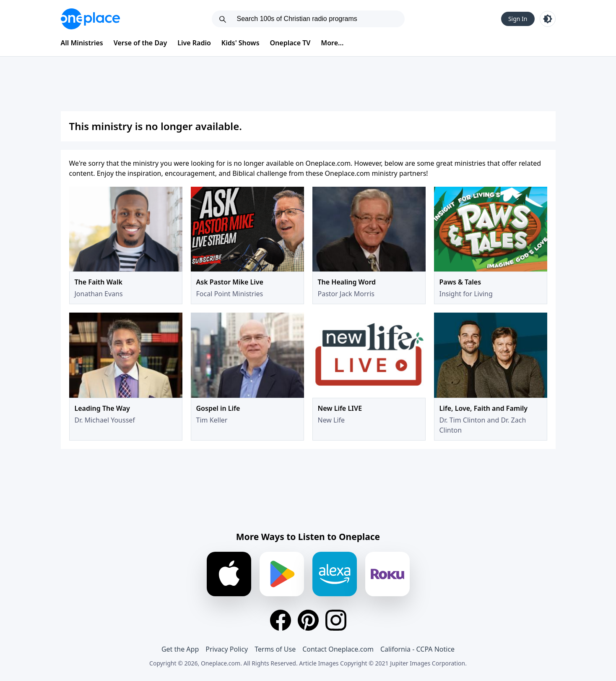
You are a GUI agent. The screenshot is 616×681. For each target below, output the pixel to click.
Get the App (180, 649)
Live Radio (194, 43)
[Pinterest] (308, 620)
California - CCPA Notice (417, 649)
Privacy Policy (227, 649)
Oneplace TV (290, 43)
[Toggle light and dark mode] (548, 19)
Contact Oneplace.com (338, 649)
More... (332, 43)
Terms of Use (275, 649)
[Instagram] (336, 620)
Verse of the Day (140, 43)
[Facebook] (281, 620)
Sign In (518, 19)
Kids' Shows (240, 43)
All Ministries (82, 43)
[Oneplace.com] (90, 19)
